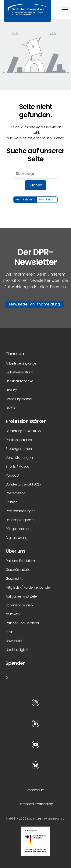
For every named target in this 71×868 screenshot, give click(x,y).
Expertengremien (19, 605)
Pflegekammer (18, 529)
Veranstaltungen (19, 458)
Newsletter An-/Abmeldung (35, 304)
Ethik (9, 632)
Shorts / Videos (18, 466)
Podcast (12, 475)
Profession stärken (26, 421)
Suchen (35, 185)
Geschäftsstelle (18, 570)
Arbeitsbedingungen (22, 363)
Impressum (35, 790)
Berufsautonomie (19, 381)
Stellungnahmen (19, 449)
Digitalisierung (17, 538)
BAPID (10, 408)
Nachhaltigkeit (17, 650)
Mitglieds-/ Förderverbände (28, 587)
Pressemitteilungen (21, 511)
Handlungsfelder (19, 399)
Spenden (16, 663)
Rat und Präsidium (20, 561)
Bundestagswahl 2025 (23, 484)
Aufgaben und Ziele (21, 596)
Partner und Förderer (22, 623)
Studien (12, 502)
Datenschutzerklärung (35, 804)
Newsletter (14, 641)
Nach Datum (47, 199)
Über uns (16, 551)
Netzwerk (13, 614)
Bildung (12, 390)
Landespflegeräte (20, 520)
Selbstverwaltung (20, 372)
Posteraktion (16, 493)
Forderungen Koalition (23, 431)
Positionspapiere (19, 440)
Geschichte (14, 579)
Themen (15, 354)
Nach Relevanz (25, 199)
